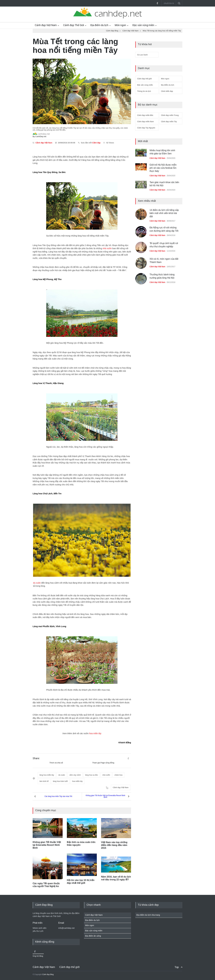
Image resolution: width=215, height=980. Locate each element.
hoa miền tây (95, 733)
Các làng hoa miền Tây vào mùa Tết (58, 796)
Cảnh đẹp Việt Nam (46, 25)
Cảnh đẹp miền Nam (145, 122)
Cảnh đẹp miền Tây (169, 122)
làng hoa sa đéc (92, 775)
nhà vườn (107, 248)
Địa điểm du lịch (99, 25)
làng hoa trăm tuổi (60, 781)
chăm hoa (118, 775)
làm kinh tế (44, 781)
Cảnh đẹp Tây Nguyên (146, 128)
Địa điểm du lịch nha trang (148, 915)
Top (177, 967)
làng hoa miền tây (47, 775)
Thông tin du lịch (144, 91)
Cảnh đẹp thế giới (144, 79)
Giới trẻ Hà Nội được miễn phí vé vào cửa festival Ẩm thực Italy (163, 168)
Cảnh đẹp (96, 143)
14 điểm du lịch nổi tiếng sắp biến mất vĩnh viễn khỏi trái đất (164, 213)
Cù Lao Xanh (142, 55)
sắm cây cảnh (75, 775)
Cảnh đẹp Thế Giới (74, 25)
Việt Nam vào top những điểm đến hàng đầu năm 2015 (114, 845)
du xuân (37, 583)
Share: (36, 758)
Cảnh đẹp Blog (48, 974)
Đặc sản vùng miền (143, 25)
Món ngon (120, 25)
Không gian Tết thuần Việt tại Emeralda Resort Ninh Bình (105, 796)
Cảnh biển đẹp (167, 91)
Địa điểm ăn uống (93, 936)
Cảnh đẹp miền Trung (170, 115)
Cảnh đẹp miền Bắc (145, 115)
